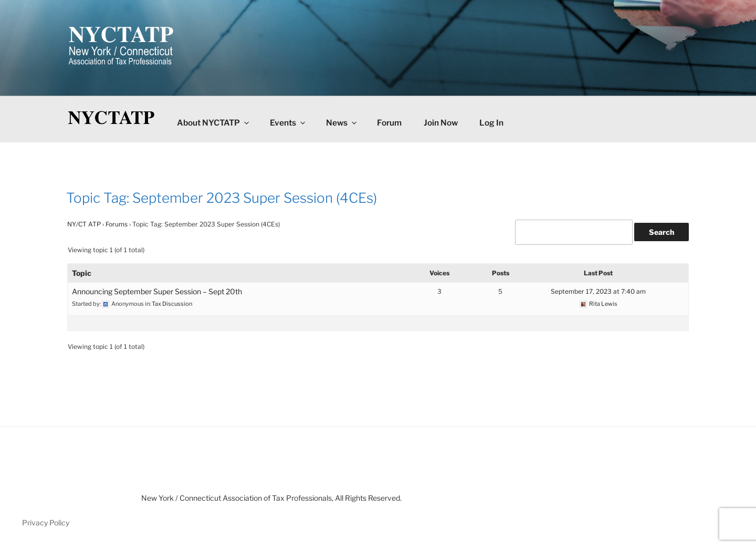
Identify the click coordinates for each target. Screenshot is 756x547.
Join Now (441, 123)
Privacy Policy (46, 523)
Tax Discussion (172, 304)
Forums (117, 224)
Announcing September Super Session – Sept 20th (157, 291)
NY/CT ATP (84, 224)
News (342, 123)
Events (288, 123)
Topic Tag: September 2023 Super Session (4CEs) (222, 198)
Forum (389, 123)
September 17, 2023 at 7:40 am (598, 291)
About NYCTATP (214, 123)
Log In (491, 123)
